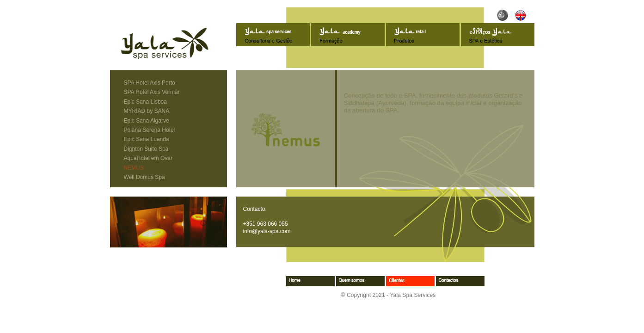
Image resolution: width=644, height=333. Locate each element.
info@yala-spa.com (267, 231)
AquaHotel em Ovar (148, 158)
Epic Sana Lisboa (145, 102)
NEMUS (134, 168)
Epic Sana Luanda (147, 139)
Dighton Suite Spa (146, 149)
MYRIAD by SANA (147, 111)
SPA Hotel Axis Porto (150, 83)
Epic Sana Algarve (147, 121)
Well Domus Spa (144, 177)
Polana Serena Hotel (150, 130)
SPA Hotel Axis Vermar (152, 92)
